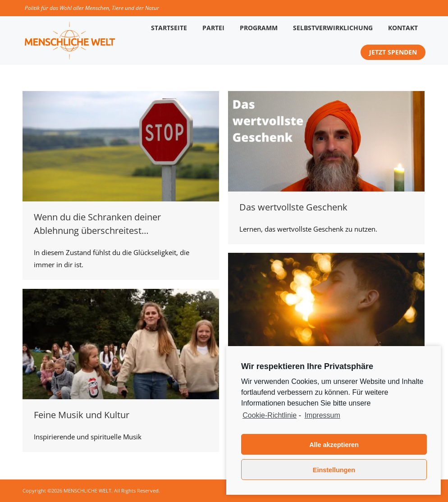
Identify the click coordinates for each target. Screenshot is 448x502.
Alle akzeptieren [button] (334, 445)
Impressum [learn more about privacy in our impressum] (322, 415)
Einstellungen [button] (334, 470)
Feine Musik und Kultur (82, 415)
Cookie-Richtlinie (270, 415)
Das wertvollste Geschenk (293, 207)
